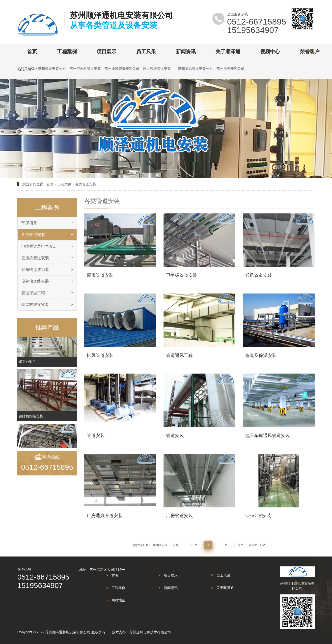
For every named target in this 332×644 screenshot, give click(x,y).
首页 (32, 52)
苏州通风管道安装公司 (122, 69)
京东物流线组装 (35, 270)
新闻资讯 (186, 52)
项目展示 (107, 52)
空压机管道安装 (35, 258)
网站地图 (118, 600)
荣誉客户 (310, 52)
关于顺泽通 (228, 52)
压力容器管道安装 (157, 69)
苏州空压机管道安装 (85, 69)
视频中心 (270, 52)
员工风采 (146, 52)
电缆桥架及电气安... (39, 246)
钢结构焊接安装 (35, 305)
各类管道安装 (85, 184)
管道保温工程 (33, 293)
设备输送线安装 (35, 281)
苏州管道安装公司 (52, 69)
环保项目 (29, 223)
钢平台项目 (27, 364)
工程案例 (67, 52)
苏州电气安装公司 (230, 69)
